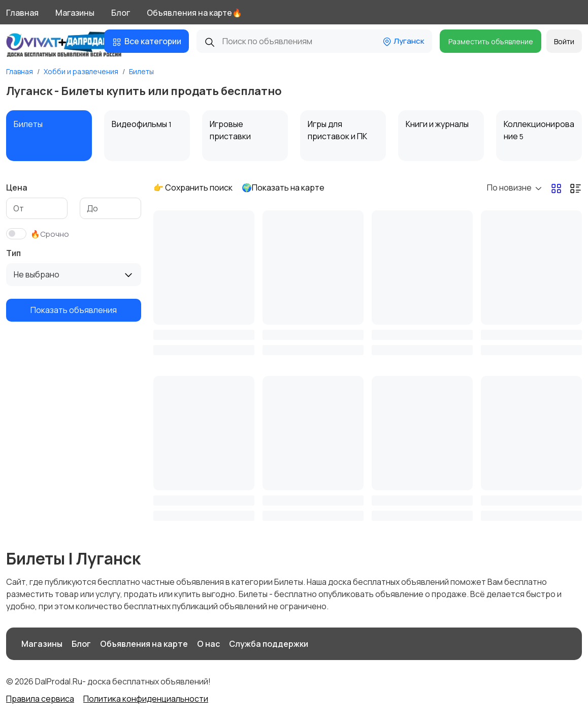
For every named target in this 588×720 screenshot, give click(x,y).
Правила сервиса (40, 699)
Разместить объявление (491, 41)
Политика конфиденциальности (146, 699)
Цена (17, 187)
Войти (564, 41)
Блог (121, 13)
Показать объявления (74, 310)
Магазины (75, 13)
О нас (208, 644)
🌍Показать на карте (283, 187)
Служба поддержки (269, 644)
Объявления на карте (144, 644)
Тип (13, 253)
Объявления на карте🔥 (194, 13)
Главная (22, 13)
